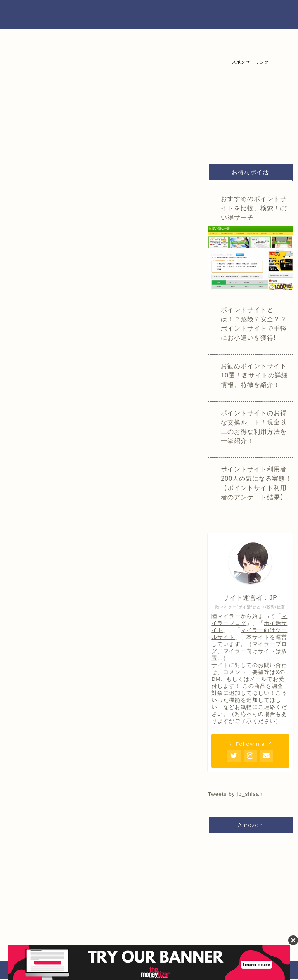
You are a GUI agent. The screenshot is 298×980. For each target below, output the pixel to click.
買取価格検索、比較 (35, 42)
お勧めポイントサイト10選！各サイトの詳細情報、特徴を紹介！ (254, 375)
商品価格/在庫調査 (172, 101)
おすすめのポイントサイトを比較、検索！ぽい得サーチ (254, 208)
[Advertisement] (253, 104)
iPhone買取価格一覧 (91, 42)
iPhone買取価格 (124, 98)
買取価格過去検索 (265, 42)
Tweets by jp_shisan (235, 794)
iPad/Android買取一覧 (154, 40)
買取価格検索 (76, 98)
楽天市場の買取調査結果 (213, 42)
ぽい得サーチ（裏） (149, 14)
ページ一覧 (27, 98)
